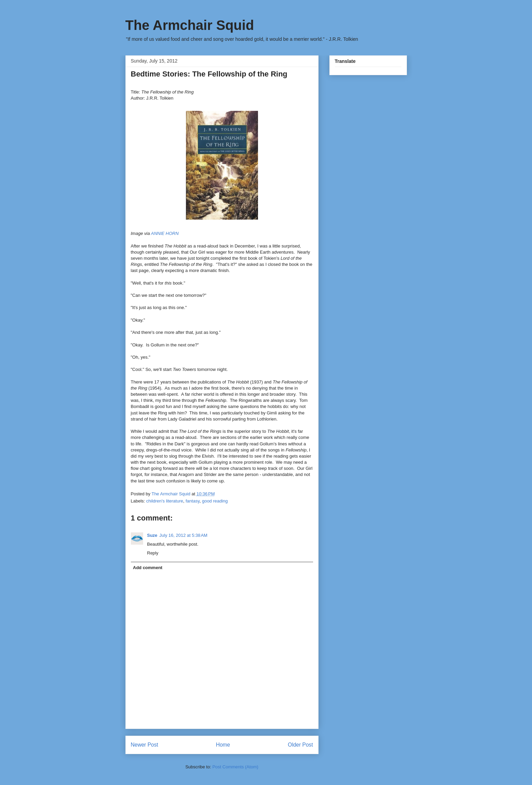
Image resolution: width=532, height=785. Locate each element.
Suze (152, 535)
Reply (153, 553)
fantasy (193, 501)
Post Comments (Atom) (235, 767)
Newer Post (145, 745)
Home (223, 745)
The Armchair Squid (190, 25)
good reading (215, 501)
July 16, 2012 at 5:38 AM (183, 535)
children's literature (165, 501)
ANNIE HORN (165, 233)
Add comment (148, 568)
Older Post (301, 745)
